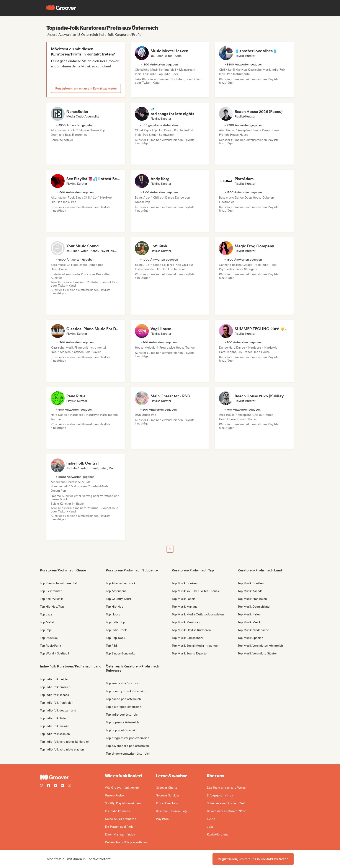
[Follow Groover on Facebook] (49, 786)
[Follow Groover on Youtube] (56, 786)
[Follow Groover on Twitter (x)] (69, 786)
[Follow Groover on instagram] (42, 786)
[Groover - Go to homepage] (72, 777)
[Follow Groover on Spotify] (62, 786)
